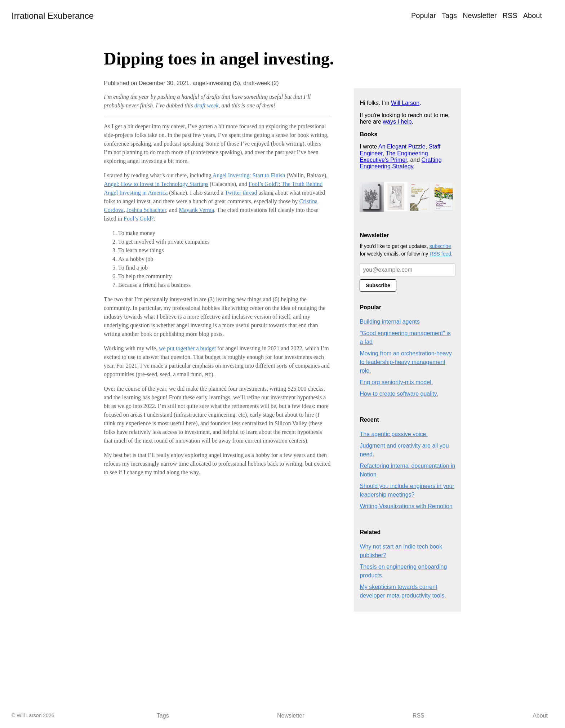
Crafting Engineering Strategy (401, 163)
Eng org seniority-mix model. (396, 382)
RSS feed (440, 254)
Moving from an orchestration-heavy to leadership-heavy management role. (406, 362)
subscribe (440, 246)
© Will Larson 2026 (33, 715)
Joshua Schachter (146, 210)
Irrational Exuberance (53, 16)
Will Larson (405, 103)
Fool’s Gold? (139, 219)
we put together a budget (187, 348)
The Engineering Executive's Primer (394, 157)
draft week (206, 105)
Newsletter (480, 15)
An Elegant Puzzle (402, 147)
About (533, 15)
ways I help (397, 122)
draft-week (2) (261, 83)
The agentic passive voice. (394, 434)
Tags (449, 15)
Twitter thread (241, 193)
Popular (424, 15)
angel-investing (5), (218, 83)
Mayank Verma (196, 210)
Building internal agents (390, 322)
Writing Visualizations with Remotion (406, 506)
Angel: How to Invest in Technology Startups (156, 184)
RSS (510, 15)
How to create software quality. (399, 394)
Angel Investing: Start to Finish (249, 175)
